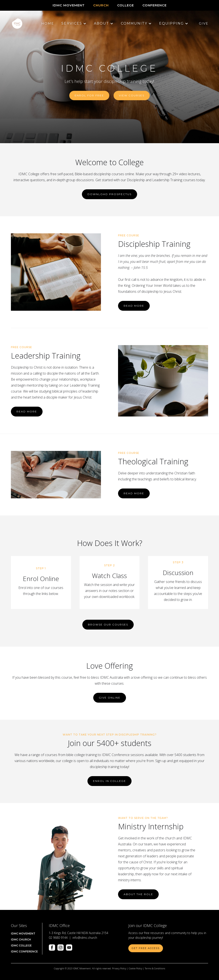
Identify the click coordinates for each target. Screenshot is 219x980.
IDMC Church (21, 940)
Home (48, 23)
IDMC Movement (69, 5)
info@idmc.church (85, 938)
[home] (17, 24)
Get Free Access (146, 948)
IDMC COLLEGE (21, 945)
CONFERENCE (155, 5)
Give (204, 23)
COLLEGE (126, 5)
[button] (72, 24)
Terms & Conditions (155, 968)
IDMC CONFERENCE (24, 951)
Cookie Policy (135, 968)
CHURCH (101, 5)
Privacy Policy (119, 968)
